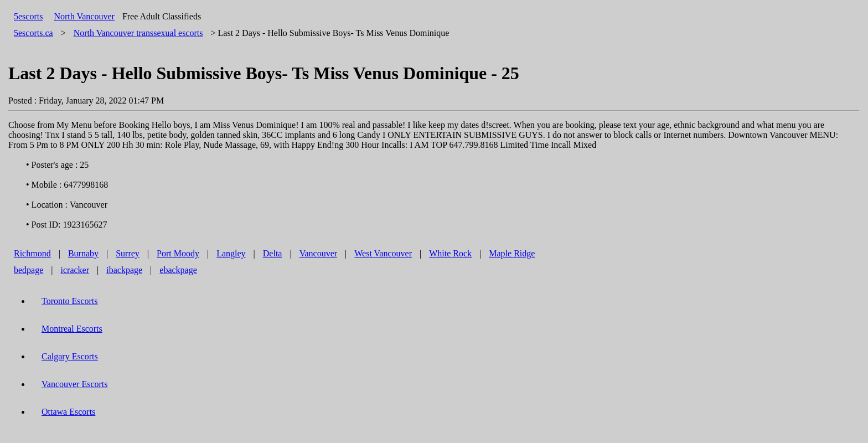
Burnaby (83, 253)
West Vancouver (383, 253)
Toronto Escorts (70, 301)
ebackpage (178, 270)
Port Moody (178, 253)
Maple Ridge (512, 253)
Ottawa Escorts (68, 412)
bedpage (29, 270)
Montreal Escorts (72, 329)
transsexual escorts (138, 33)
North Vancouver (84, 16)
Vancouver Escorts (75, 384)
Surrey (128, 253)
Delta (273, 253)
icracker (75, 270)
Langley (231, 253)
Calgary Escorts (70, 356)
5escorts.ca (33, 33)
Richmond (32, 253)
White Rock (450, 253)
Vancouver (318, 253)
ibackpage (124, 270)
